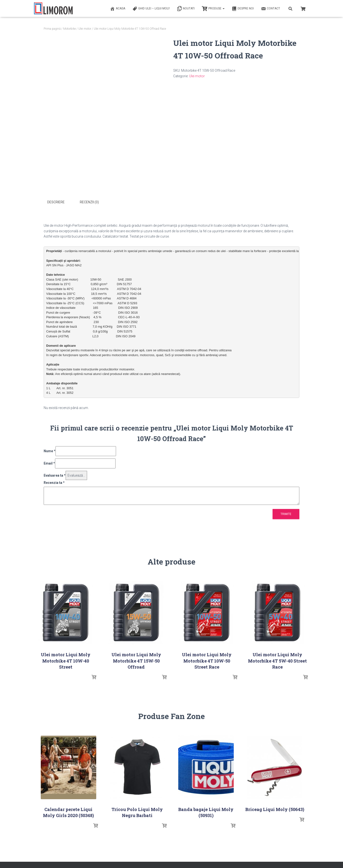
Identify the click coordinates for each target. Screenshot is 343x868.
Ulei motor (85, 29)
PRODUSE (213, 9)
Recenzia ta (54, 482)
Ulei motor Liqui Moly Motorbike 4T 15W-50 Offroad (136, 660)
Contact (271, 9)
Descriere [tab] (56, 202)
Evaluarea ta (55, 475)
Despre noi (243, 9)
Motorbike (69, 29)
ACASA (118, 9)
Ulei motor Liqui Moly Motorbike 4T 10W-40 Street (66, 660)
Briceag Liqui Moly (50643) (275, 809)
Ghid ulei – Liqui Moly (151, 9)
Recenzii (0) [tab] (89, 202)
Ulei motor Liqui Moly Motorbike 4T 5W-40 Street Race (277, 660)
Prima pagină (52, 29)
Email (49, 463)
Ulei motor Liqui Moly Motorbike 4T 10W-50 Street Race (207, 660)
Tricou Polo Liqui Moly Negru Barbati (137, 812)
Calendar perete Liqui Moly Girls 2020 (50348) (68, 812)
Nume (50, 451)
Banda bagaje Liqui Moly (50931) (206, 812)
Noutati (186, 9)
